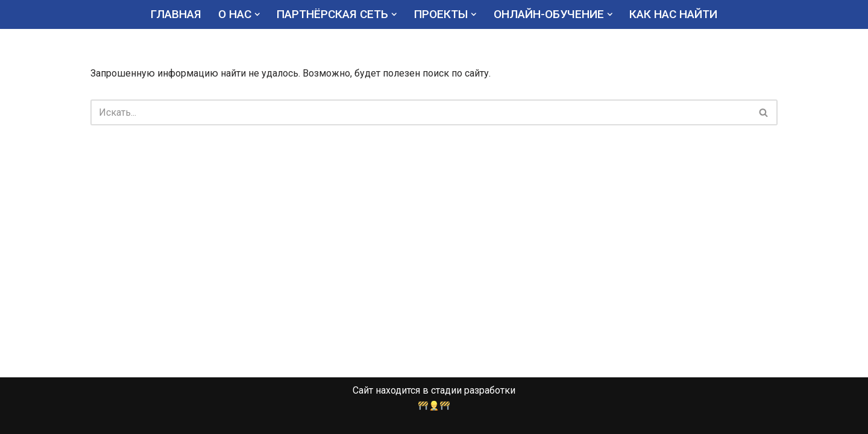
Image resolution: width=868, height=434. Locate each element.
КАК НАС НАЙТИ (673, 14)
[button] (257, 14)
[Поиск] (420, 112)
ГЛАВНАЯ (176, 14)
